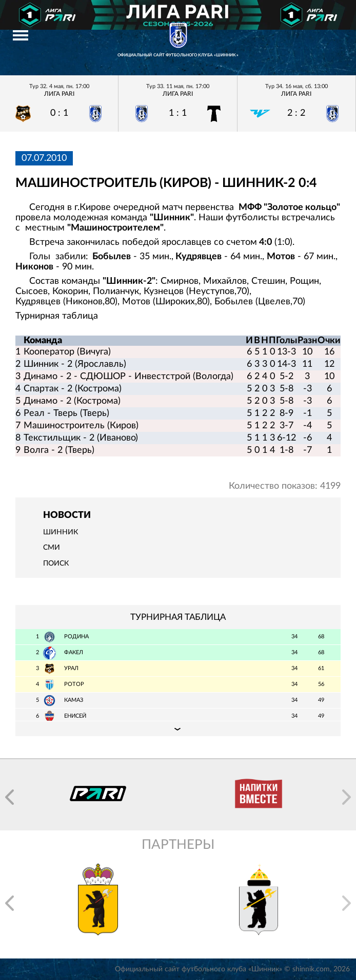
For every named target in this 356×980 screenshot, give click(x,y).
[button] (9, 797)
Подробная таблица (178, 728)
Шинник (61, 532)
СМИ (52, 548)
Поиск (56, 564)
